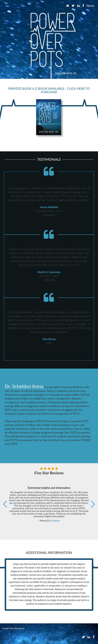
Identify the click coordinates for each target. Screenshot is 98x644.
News (90, 6)
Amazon (56, 521)
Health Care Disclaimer (13, 628)
